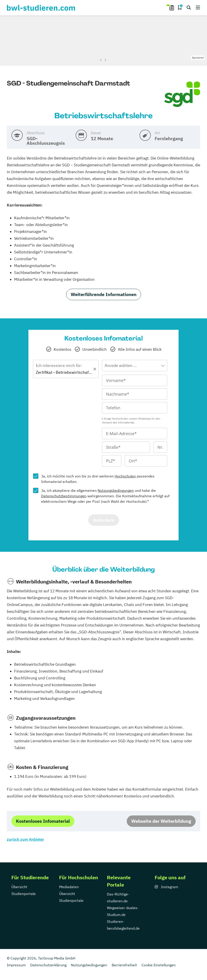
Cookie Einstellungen (159, 965)
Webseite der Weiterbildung (161, 821)
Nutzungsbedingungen (116, 490)
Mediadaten (69, 887)
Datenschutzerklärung (48, 965)
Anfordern (104, 520)
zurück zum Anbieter (25, 839)
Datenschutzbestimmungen (64, 496)
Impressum (16, 965)
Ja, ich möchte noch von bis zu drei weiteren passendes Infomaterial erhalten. (98, 479)
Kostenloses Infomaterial (43, 821)
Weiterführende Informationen (104, 294)
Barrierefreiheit (124, 965)
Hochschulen (125, 476)
